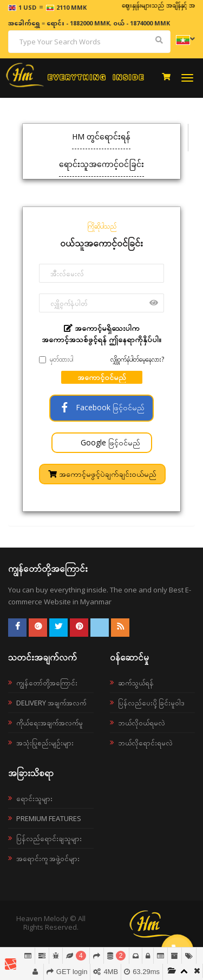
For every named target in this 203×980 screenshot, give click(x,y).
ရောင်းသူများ (34, 798)
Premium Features (49, 818)
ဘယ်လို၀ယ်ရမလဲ (142, 723)
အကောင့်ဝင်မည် (102, 377)
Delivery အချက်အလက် (51, 703)
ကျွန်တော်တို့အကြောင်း (47, 683)
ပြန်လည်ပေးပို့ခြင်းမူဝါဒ (151, 703)
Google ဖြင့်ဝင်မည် (109, 442)
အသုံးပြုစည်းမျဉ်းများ (45, 743)
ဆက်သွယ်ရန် (136, 683)
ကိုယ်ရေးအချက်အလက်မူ (50, 723)
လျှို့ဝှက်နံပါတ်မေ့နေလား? (137, 359)
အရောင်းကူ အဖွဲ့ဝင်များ (48, 858)
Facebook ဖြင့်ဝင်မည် (101, 407)
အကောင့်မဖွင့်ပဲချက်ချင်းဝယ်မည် (102, 474)
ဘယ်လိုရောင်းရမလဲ (145, 743)
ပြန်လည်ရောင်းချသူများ (49, 838)
